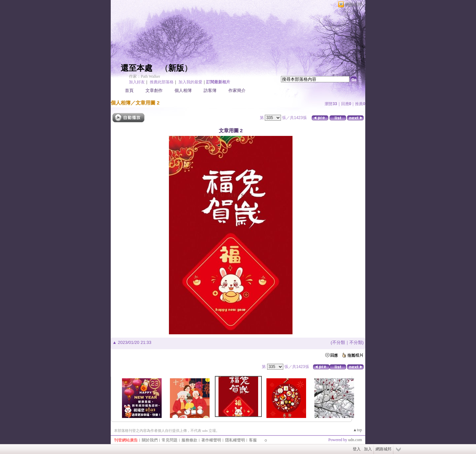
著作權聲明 (211, 440)
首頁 (129, 90)
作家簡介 (237, 90)
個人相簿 (183, 90)
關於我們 (150, 440)
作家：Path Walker (144, 76)
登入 (357, 449)
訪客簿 (210, 90)
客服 (253, 440)
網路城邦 (353, 4)
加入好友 (137, 82)
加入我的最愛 (190, 82)
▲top (357, 430)
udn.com (355, 440)
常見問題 (170, 440)
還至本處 (137, 68)
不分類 (339, 342)
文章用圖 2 (148, 103)
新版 (176, 68)
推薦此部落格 (162, 82)
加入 (368, 449)
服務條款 (189, 440)
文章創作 (154, 90)
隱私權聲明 (235, 440)
